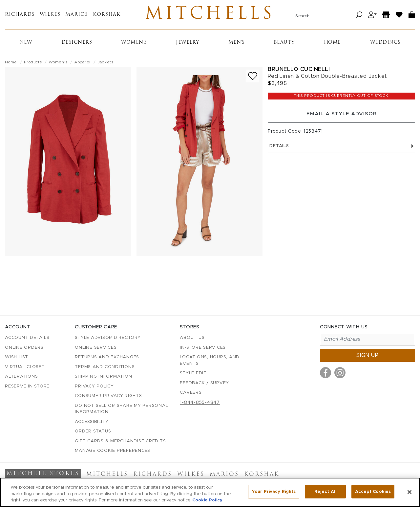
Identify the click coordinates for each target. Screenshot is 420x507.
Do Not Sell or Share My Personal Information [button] (121, 409)
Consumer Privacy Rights (108, 396)
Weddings (385, 44)
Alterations (21, 377)
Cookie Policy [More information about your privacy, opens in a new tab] (207, 500)
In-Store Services (203, 348)
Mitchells (210, 15)
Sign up (367, 356)
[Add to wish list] (253, 77)
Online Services (96, 348)
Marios (77, 16)
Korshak (107, 16)
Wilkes (50, 16)
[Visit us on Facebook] (325, 373)
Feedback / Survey (204, 383)
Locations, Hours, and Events (210, 361)
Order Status (93, 432)
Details (341, 148)
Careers (191, 393)
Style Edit (193, 374)
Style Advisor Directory (108, 338)
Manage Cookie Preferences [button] (113, 451)
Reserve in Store (27, 386)
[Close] (409, 492)
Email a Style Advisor (341, 116)
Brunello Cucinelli (299, 70)
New (26, 44)
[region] (210, 492)
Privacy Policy (94, 386)
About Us (192, 338)
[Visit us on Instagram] (340, 373)
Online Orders (24, 348)
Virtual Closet (25, 367)
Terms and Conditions (105, 367)
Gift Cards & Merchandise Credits (120, 441)
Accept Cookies (373, 492)
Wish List (17, 357)
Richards (20, 16)
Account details (27, 338)
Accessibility (92, 422)
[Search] (359, 16)
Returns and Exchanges (107, 357)
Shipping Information (103, 377)
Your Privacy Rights (274, 492)
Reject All (325, 492)
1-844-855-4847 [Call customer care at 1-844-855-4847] (200, 403)
